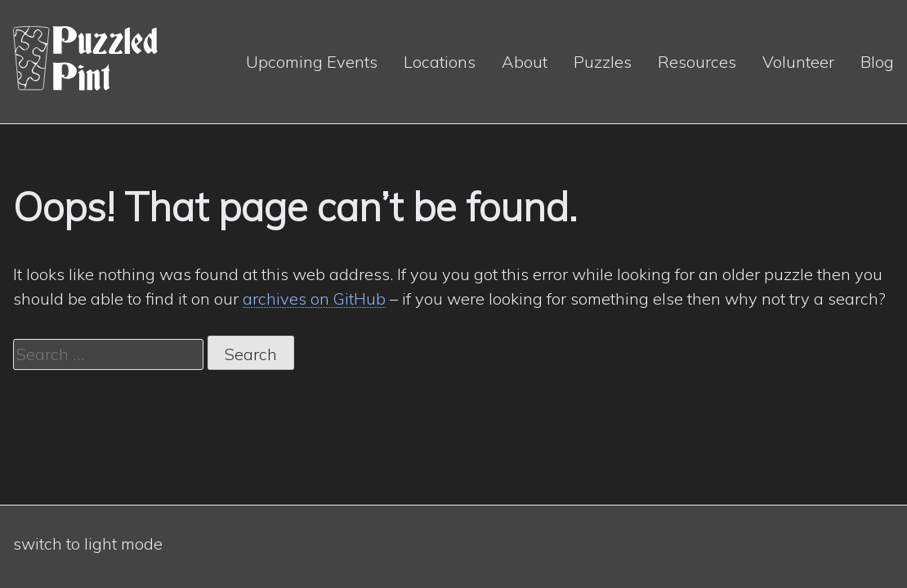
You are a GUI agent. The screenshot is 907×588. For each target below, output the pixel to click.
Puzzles (603, 62)
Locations (440, 62)
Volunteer (798, 62)
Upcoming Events (312, 62)
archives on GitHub (314, 298)
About (525, 62)
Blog (877, 62)
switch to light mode (88, 543)
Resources (697, 62)
